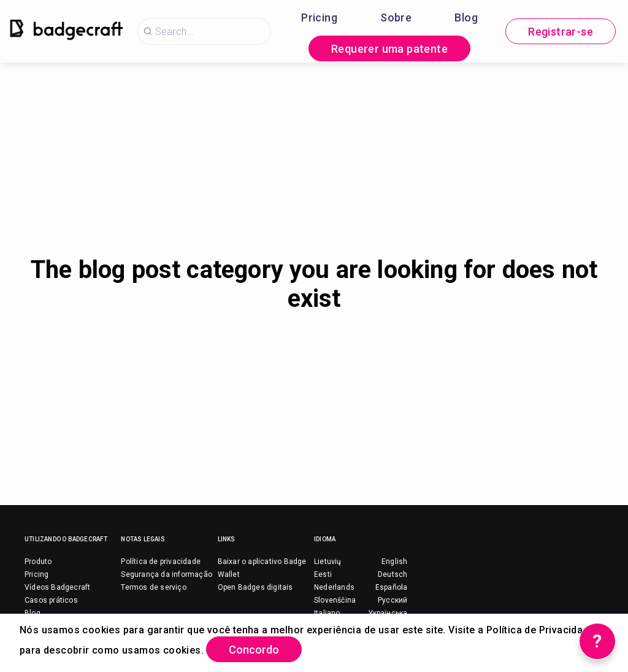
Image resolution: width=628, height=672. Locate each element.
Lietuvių (328, 562)
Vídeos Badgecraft (57, 587)
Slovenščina (335, 600)
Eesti (323, 574)
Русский (392, 600)
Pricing (319, 17)
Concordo (254, 650)
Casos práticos (51, 600)
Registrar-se (561, 32)
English (394, 562)
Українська (388, 613)
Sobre (396, 17)
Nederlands (334, 587)
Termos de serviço (153, 587)
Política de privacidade (161, 562)
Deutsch (392, 574)
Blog (466, 17)
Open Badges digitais (255, 587)
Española (392, 587)
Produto (38, 562)
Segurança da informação (167, 574)
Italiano (327, 613)
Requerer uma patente (389, 49)
